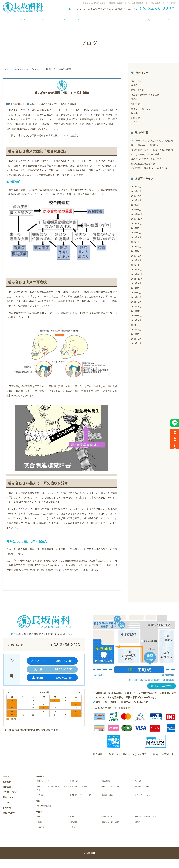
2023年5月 (137, 348)
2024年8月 (137, 297)
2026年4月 (137, 205)
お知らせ (134, 18)
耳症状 (76, 104)
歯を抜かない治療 (145, 787)
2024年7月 (137, 302)
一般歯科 (42, 797)
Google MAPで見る (163, 686)
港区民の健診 (110, 797)
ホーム (7, 18)
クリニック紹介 (44, 18)
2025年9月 (137, 237)
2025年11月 (137, 228)
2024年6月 (137, 306)
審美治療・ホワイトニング (84, 797)
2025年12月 (137, 223)
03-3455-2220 (57, 645)
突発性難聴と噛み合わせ (144, 168)
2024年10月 (137, 288)
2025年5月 (137, 256)
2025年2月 (137, 270)
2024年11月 (137, 283)
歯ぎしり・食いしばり (143, 108)
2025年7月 (137, 247)
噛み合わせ (36, 104)
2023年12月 (137, 316)
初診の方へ (98, 18)
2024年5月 (137, 311)
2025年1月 (137, 274)
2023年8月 (137, 334)
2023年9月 (137, 330)
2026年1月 (137, 219)
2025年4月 (137, 260)
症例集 (81, 18)
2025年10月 (137, 233)
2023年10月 (137, 325)
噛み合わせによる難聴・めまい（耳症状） (52, 789)
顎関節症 (136, 104)
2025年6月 (137, 251)
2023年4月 (137, 353)
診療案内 (65, 18)
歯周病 (135, 85)
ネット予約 (175, 439)
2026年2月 (137, 214)
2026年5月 (137, 200)
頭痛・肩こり (138, 90)
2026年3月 (137, 210)
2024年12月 (137, 279)
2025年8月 (137, 242)
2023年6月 (137, 343)
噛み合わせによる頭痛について (84, 789)
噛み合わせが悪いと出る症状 (57, 104)
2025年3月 (137, 265)
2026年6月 (137, 196)
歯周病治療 (76, 781)
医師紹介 (23, 18)
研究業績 (8, 787)
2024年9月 (137, 293)
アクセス (117, 18)
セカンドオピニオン (146, 797)
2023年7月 (137, 339)
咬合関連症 (108, 781)
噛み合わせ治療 (46, 781)
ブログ (172, 18)
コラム (135, 122)
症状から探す (154, 18)
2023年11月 (137, 320)
